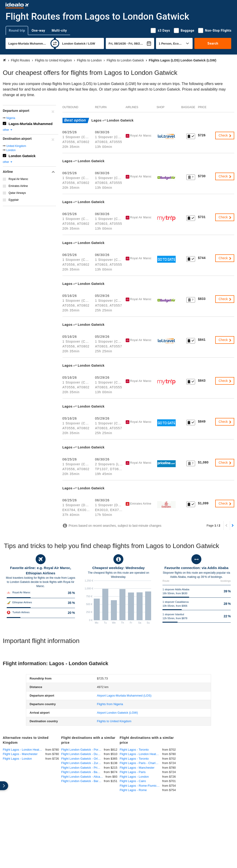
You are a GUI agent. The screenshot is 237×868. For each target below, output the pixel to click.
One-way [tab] (38, 30)
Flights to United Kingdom (114, 721)
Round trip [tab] (17, 30)
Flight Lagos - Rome (133, 790)
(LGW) (117, 713)
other (8, 130)
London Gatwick (22, 156)
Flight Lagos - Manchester (20, 754)
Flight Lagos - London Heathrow (24, 750)
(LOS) (124, 696)
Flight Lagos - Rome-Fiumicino (140, 786)
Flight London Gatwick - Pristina (83, 768)
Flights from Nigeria (110, 704)
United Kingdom (16, 146)
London (11, 150)
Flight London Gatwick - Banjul (82, 772)
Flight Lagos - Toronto (134, 750)
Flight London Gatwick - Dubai (81, 754)
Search (213, 43)
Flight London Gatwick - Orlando (83, 759)
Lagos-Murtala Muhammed (31, 124)
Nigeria (11, 118)
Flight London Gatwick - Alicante (83, 777)
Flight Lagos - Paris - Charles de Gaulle (141, 763)
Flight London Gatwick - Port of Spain (83, 750)
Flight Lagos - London (17, 759)
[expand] (4, 786)
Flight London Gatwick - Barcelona (83, 781)
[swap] (55, 43)
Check (225, 135)
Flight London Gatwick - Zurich (82, 763)
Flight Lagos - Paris (133, 772)
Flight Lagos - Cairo (133, 781)
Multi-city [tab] (59, 30)
